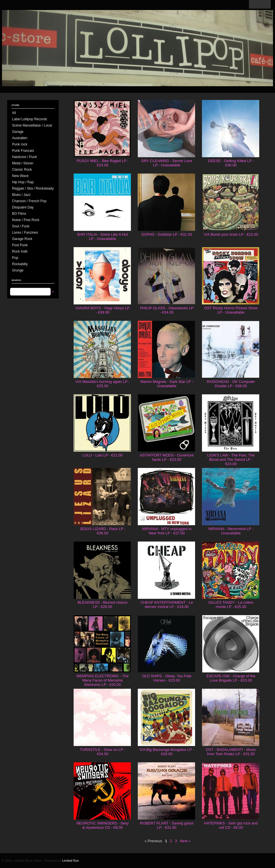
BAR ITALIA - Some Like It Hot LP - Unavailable (103, 237)
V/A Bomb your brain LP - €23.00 (231, 234)
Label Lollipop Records (30, 119)
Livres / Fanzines (25, 233)
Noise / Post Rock (26, 220)
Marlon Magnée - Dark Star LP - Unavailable (167, 384)
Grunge (18, 270)
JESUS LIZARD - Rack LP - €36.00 (103, 531)
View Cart (260, 4)
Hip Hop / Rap (23, 182)
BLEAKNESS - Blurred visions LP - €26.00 (103, 605)
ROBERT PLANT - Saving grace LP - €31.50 (167, 825)
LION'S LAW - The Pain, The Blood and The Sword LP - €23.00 (231, 459)
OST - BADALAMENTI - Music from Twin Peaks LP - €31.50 (231, 752)
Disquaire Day (23, 207)
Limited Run (71, 861)
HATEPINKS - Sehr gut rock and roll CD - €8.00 (231, 825)
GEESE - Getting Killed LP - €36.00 (231, 163)
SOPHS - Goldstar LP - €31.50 (167, 234)
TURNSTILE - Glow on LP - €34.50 (103, 752)
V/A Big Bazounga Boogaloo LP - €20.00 (167, 752)
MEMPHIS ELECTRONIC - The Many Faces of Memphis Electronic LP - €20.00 (103, 680)
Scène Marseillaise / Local (32, 125)
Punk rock (20, 144)
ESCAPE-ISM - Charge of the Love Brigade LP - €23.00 (231, 678)
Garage (18, 132)
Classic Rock (22, 170)
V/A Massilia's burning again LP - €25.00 (102, 384)
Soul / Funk (21, 226)
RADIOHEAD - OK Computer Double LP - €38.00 (231, 384)
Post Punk (20, 245)
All (14, 113)
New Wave (20, 176)
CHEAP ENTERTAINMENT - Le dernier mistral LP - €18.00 (167, 605)
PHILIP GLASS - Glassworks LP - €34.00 (167, 310)
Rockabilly (20, 264)
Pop (15, 258)
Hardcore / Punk (24, 157)
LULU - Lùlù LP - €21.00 (103, 455)
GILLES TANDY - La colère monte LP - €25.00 (231, 605)
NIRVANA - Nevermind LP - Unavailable (231, 531)
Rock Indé (20, 251)
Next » (185, 841)
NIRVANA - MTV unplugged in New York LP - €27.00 (167, 531)
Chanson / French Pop (29, 201)
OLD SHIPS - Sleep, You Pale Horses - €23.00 (167, 678)
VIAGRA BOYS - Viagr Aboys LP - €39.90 (103, 310)
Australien (20, 138)
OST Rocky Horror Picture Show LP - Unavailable (231, 310)
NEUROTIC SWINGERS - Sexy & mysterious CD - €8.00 (103, 825)
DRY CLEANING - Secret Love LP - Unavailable (167, 163)
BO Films (19, 214)
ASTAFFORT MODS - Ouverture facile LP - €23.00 (167, 457)
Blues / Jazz (21, 195)
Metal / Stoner (23, 163)
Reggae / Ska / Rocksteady (33, 188)
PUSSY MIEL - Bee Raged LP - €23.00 (102, 163)
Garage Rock (22, 239)
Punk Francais (23, 151)
